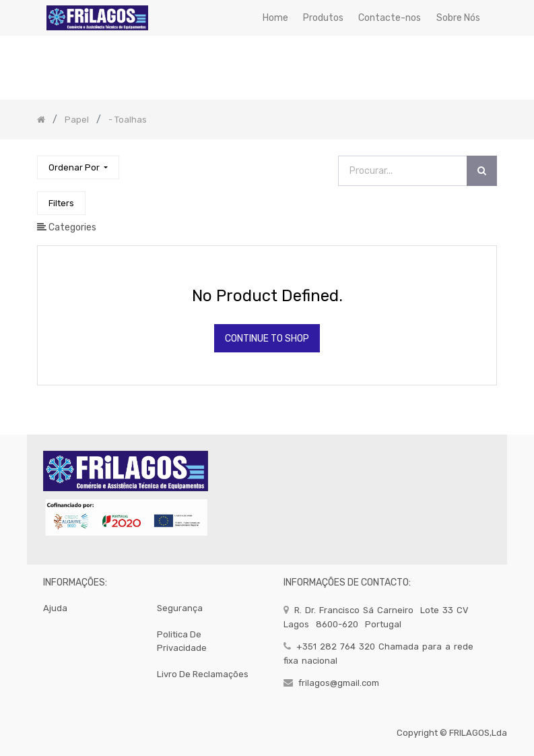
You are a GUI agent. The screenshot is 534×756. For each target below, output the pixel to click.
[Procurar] (482, 171)
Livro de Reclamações (203, 674)
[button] (78, 167)
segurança (180, 608)
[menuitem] (275, 18)
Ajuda (55, 608)
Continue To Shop (267, 339)
